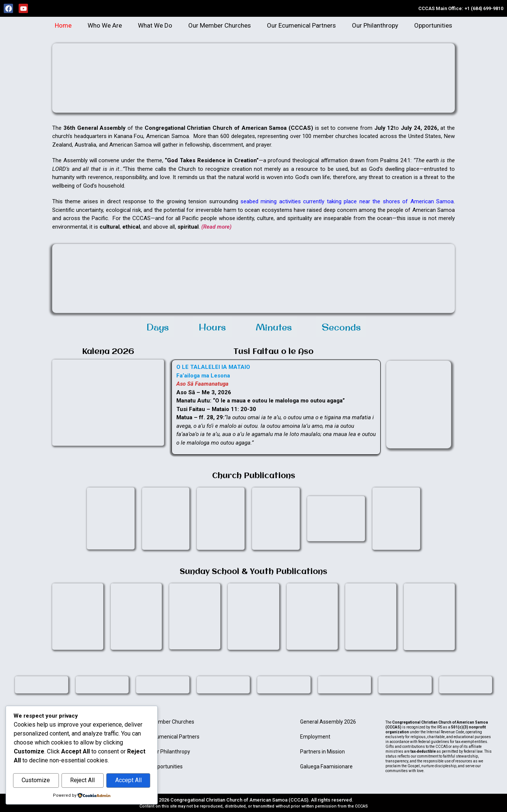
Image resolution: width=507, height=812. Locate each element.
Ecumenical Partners (175, 737)
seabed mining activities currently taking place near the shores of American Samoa (346, 201)
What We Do (155, 25)
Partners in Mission (322, 752)
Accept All (128, 780)
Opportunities (433, 25)
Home (63, 25)
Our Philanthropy (375, 25)
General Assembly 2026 (328, 722)
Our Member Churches (220, 25)
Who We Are (105, 25)
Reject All (82, 780)
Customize (36, 780)
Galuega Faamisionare (326, 766)
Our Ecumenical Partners (301, 25)
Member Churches (172, 722)
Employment (315, 737)
